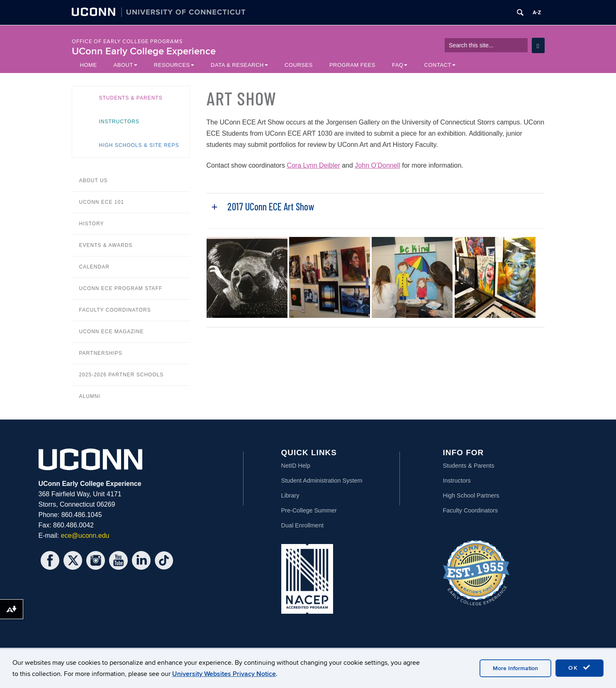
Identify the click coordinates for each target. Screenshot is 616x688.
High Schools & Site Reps (139, 145)
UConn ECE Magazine (112, 332)
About (125, 65)
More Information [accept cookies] (515, 668)
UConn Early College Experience (144, 51)
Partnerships (101, 353)
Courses (299, 65)
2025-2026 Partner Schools (122, 375)
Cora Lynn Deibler (313, 165)
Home (89, 65)
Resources (174, 65)
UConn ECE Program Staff (121, 288)
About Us (94, 181)
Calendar (94, 267)
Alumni (90, 396)
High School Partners (471, 495)
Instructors (119, 122)
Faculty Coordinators (115, 310)
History (92, 224)
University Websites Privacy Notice (224, 674)
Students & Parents (131, 98)
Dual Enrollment (302, 525)
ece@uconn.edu (85, 536)
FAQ (400, 65)
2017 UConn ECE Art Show (271, 206)
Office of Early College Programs (127, 41)
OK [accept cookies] (579, 668)
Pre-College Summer (309, 510)
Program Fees (352, 65)
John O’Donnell (377, 165)
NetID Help (296, 466)
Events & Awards (106, 245)
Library (290, 495)
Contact (440, 65)
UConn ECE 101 (102, 202)
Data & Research (239, 65)
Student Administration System (322, 481)
